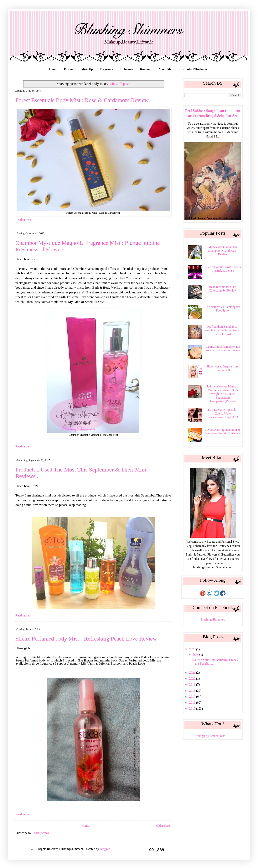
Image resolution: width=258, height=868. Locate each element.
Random (146, 69)
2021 (193, 673)
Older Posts (163, 826)
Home (53, 69)
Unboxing (127, 69)
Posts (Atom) (41, 833)
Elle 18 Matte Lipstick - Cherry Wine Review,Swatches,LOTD (223, 413)
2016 (193, 703)
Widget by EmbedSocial (213, 736)
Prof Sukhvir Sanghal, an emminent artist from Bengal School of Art (223, 330)
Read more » (23, 220)
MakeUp (87, 69)
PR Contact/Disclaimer (194, 69)
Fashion (69, 69)
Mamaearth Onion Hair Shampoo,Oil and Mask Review (223, 251)
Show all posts (120, 84)
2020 (193, 678)
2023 (193, 649)
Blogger (105, 849)
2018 (193, 691)
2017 (193, 697)
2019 (193, 684)
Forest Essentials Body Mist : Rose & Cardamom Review (82, 100)
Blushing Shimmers (213, 619)
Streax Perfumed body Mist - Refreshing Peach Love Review (86, 639)
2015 (193, 708)
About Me (165, 69)
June (196, 654)
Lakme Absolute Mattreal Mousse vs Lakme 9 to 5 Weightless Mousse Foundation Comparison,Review (223, 394)
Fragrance (107, 69)
